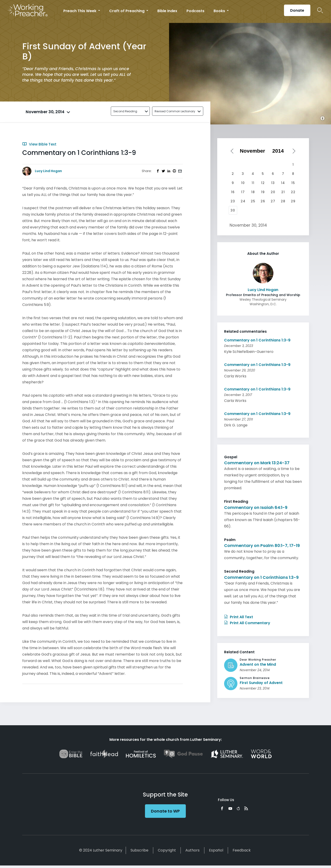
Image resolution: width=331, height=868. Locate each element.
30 (233, 210)
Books (220, 11)
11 (253, 183)
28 (283, 201)
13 (273, 183)
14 (283, 183)
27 (273, 201)
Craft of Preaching (127, 11)
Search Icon (320, 10)
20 (273, 192)
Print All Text (239, 617)
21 (283, 192)
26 (263, 201)
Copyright (167, 850)
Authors (192, 850)
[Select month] (254, 151)
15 (293, 183)
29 (293, 201)
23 (233, 201)
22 (293, 192)
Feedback (242, 850)
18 (253, 192)
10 (243, 183)
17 (243, 192)
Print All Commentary (247, 623)
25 (253, 201)
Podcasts (195, 11)
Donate (297, 10)
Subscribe (139, 850)
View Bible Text (39, 144)
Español (216, 850)
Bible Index (167, 11)
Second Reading (125, 111)
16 (233, 192)
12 (263, 183)
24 (243, 201)
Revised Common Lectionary (175, 111)
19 (263, 192)
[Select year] (280, 151)
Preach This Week (80, 11)
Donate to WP (165, 811)
